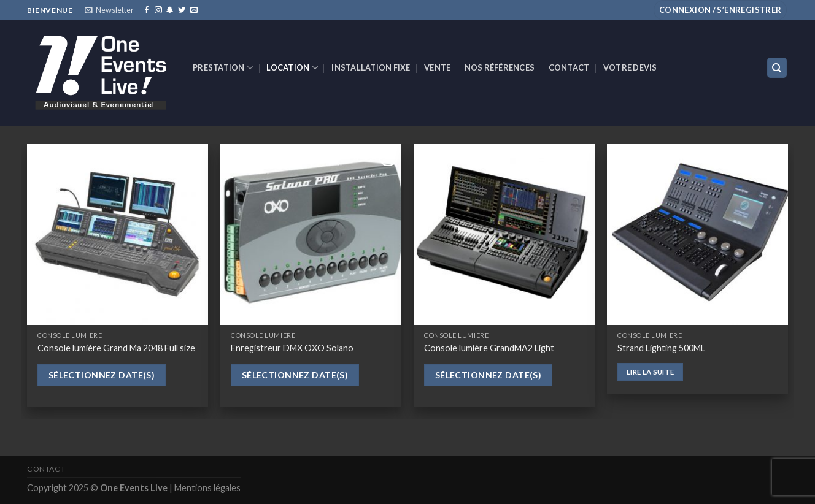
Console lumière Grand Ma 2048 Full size (116, 348)
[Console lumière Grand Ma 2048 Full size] (118, 235)
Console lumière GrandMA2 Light (489, 348)
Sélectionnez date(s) (102, 375)
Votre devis (630, 67)
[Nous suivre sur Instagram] (158, 10)
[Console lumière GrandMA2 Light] (504, 235)
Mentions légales (207, 488)
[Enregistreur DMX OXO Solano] (311, 235)
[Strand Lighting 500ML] (697, 235)
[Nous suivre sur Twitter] (182, 10)
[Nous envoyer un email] (194, 10)
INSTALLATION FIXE (371, 67)
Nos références (500, 67)
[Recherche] (777, 68)
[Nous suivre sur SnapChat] (170, 10)
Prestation (223, 68)
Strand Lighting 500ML (661, 348)
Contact (569, 67)
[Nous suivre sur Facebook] (147, 10)
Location (292, 68)
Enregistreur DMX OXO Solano (292, 348)
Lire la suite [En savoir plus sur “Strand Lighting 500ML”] (651, 372)
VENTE (437, 67)
